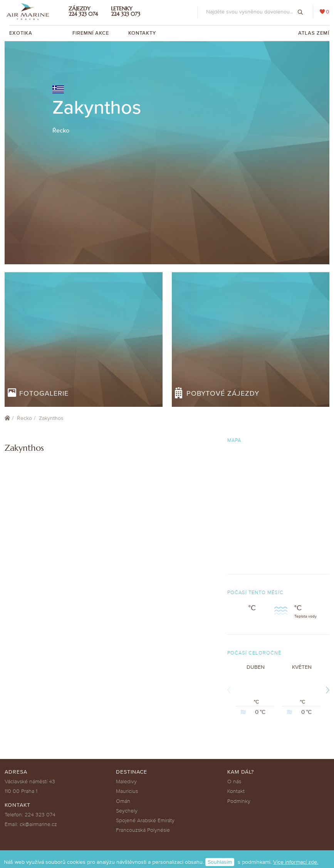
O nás (234, 782)
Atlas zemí (314, 33)
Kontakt (236, 791)
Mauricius (127, 791)
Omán (123, 801)
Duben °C (255, 690)
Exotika (22, 33)
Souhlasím (220, 862)
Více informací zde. (296, 862)
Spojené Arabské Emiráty (145, 820)
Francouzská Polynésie (143, 830)
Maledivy (126, 782)
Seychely (127, 811)
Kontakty (142, 33)
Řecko (24, 418)
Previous (230, 690)
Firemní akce (91, 33)
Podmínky (239, 801)
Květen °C (302, 690)
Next (327, 690)
